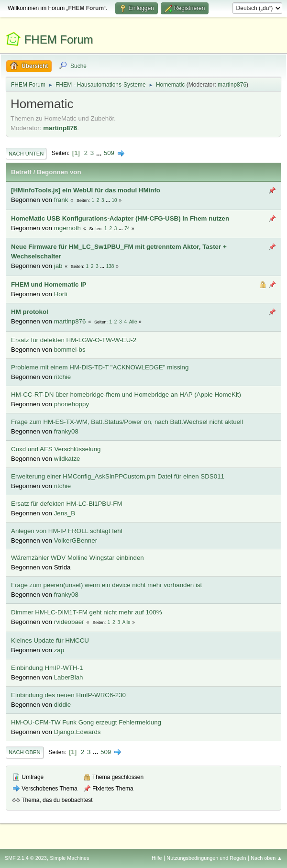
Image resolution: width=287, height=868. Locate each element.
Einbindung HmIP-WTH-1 (47, 668)
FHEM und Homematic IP (49, 284)
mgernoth (67, 228)
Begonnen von (59, 172)
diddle (63, 705)
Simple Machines (69, 858)
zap (59, 650)
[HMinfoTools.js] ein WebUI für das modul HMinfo (86, 190)
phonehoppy (72, 404)
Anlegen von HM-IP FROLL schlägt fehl (67, 531)
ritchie (63, 377)
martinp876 (232, 85)
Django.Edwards (77, 732)
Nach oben (25, 752)
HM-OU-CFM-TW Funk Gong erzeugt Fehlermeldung (86, 722)
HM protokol (30, 312)
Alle (133, 322)
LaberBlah (69, 677)
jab (58, 266)
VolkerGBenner (76, 540)
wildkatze (67, 459)
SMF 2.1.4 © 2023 (26, 858)
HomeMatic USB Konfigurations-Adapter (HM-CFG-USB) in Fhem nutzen (120, 218)
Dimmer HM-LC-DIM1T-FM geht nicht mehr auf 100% (87, 612)
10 (115, 200)
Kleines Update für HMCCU (50, 640)
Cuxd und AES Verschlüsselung (56, 449)
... (100, 153)
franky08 (66, 431)
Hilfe (157, 858)
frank (61, 200)
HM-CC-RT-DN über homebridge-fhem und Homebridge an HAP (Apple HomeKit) (126, 395)
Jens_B (65, 513)
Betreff (21, 172)
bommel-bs (70, 350)
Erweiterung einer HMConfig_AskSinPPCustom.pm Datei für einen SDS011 (118, 476)
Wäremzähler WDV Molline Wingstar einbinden (77, 558)
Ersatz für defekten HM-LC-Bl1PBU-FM (67, 504)
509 (109, 153)
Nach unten (26, 154)
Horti (61, 294)
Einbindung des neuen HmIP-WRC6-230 (68, 695)
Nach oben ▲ (266, 858)
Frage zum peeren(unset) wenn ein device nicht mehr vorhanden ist (106, 585)
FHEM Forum (59, 39)
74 (127, 228)
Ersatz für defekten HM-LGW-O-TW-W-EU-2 (74, 340)
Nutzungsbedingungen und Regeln (206, 858)
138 (110, 266)
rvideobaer (69, 622)
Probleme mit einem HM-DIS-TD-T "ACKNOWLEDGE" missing (100, 367)
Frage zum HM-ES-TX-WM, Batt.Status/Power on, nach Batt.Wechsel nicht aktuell (127, 422)
